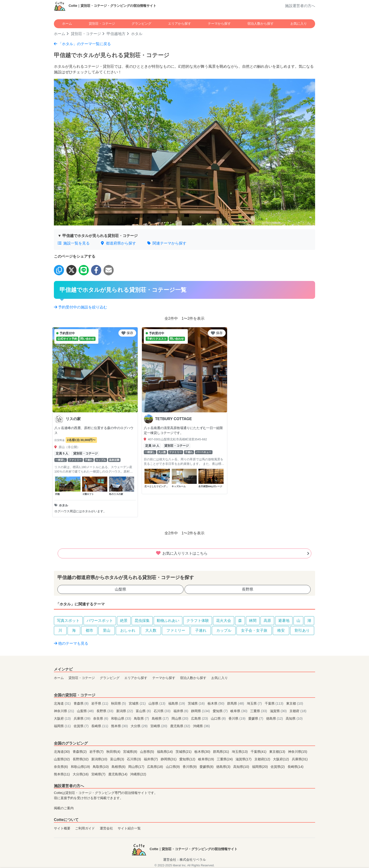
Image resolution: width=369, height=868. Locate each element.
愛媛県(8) (207, 767)
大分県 (140, 726)
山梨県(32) (62, 759)
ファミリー (176, 630)
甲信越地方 (116, 34)
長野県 (248, 589)
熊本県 (120, 726)
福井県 (181, 711)
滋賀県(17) (244, 759)
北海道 (63, 703)
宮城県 (138, 703)
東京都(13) (278, 752)
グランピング (141, 24)
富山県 (144, 711)
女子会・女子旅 (254, 630)
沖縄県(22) (138, 774)
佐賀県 (82, 726)
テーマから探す (219, 24)
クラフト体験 (198, 621)
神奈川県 (64, 711)
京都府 (298, 711)
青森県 (82, 703)
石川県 (163, 711)
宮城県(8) (131, 752)
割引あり (302, 630)
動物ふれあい (168, 621)
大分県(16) (81, 774)
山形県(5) (148, 752)
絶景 (124, 621)
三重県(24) (225, 759)
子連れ (201, 630)
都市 (89, 630)
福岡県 (63, 726)
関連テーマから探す (167, 243)
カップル (224, 630)
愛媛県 (256, 718)
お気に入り (299, 24)
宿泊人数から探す (261, 24)
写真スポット (68, 621)
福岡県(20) (261, 767)
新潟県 (125, 711)
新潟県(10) (100, 759)
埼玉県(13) (240, 752)
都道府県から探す (118, 243)
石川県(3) (134, 759)
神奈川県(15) (298, 752)
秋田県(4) (114, 752)
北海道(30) (62, 752)
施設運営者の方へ (300, 6)
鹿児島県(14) (118, 774)
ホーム (67, 24)
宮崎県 (159, 726)
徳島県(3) (224, 767)
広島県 (200, 718)
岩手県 (100, 703)
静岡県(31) (169, 759)
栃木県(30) (203, 752)
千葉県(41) (259, 752)
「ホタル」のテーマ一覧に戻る (82, 44)
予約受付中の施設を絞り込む (80, 307)
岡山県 (180, 718)
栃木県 (217, 703)
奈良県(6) (61, 767)
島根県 (161, 718)
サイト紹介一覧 (129, 828)
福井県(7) (151, 759)
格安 (281, 630)
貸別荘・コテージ (102, 24)
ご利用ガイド (85, 828)
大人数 (151, 630)
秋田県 (119, 703)
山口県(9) (173, 767)
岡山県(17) (137, 767)
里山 (107, 630)
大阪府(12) (281, 759)
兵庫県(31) (300, 759)
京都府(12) (263, 759)
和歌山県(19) (81, 767)
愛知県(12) (188, 759)
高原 (267, 621)
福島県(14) (165, 752)
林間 (253, 621)
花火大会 (224, 621)
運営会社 (106, 828)
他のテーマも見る (71, 643)
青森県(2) (80, 752)
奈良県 (101, 718)
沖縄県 (201, 726)
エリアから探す (180, 24)
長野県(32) (81, 759)
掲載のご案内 (64, 808)
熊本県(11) (62, 774)
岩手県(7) (97, 752)
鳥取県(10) (101, 767)
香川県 (237, 718)
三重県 (259, 711)
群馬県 (236, 703)
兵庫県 (83, 718)
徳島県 (275, 718)
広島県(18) (156, 767)
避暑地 (284, 621)
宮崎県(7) (99, 774)
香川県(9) (190, 767)
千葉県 (275, 703)
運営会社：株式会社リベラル (184, 860)
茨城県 (197, 703)
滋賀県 (279, 711)
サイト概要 (62, 828)
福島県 (177, 703)
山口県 (219, 718)
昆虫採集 (142, 621)
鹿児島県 (181, 726)
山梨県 (120, 589)
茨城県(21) (184, 752)
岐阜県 (239, 711)
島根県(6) (119, 767)
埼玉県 (255, 703)
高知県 (294, 718)
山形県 (157, 703)
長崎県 (100, 726)
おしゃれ (128, 630)
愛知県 (221, 711)
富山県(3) (118, 759)
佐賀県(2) (278, 767)
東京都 (295, 703)
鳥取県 (142, 718)
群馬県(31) (221, 752)
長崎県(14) (296, 767)
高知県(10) (242, 767)
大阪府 (63, 718)
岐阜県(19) (207, 759)
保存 (127, 333)
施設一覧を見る (74, 243)
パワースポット (100, 621)
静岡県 (201, 711)
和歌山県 (122, 718)
